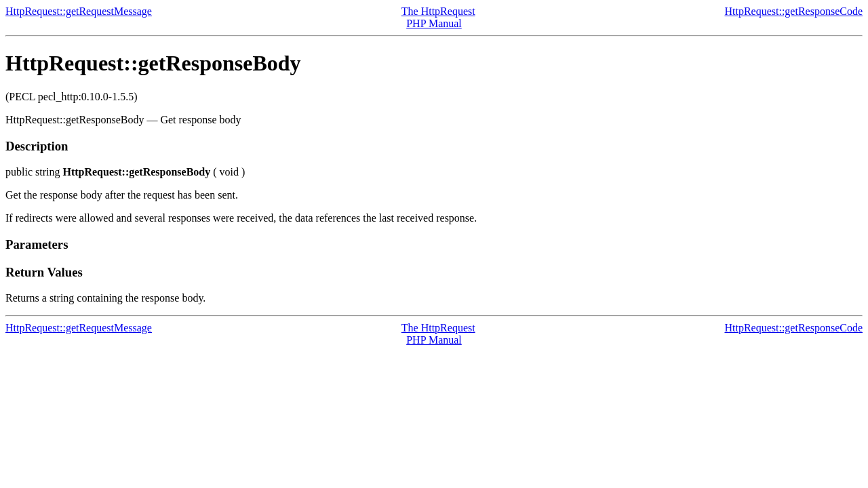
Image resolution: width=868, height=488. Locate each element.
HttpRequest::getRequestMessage (79, 11)
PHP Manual (434, 23)
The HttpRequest (438, 11)
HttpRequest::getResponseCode (793, 11)
